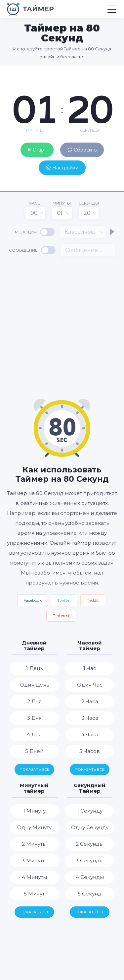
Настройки (62, 168)
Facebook (33, 600)
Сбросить (82, 150)
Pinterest (61, 615)
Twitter (64, 600)
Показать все (34, 769)
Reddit (93, 600)
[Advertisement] (62, 327)
